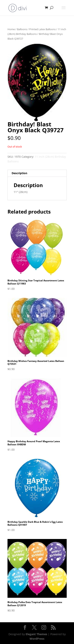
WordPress (37, 639)
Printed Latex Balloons (42, 29)
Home (11, 29)
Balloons (22, 29)
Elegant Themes (36, 634)
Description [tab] (19, 173)
